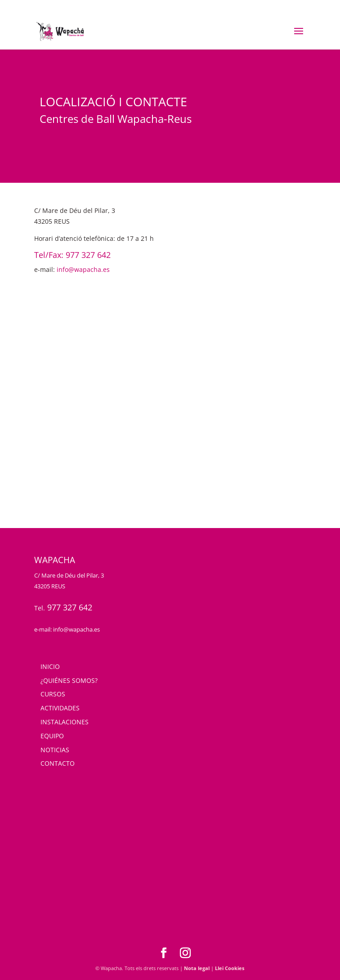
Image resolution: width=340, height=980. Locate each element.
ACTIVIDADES (60, 708)
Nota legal (197, 968)
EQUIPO (52, 736)
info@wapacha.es (83, 269)
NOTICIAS (55, 750)
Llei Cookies (230, 968)
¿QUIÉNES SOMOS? (69, 680)
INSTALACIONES (65, 722)
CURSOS (53, 694)
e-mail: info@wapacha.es (67, 629)
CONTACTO (58, 763)
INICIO (50, 666)
